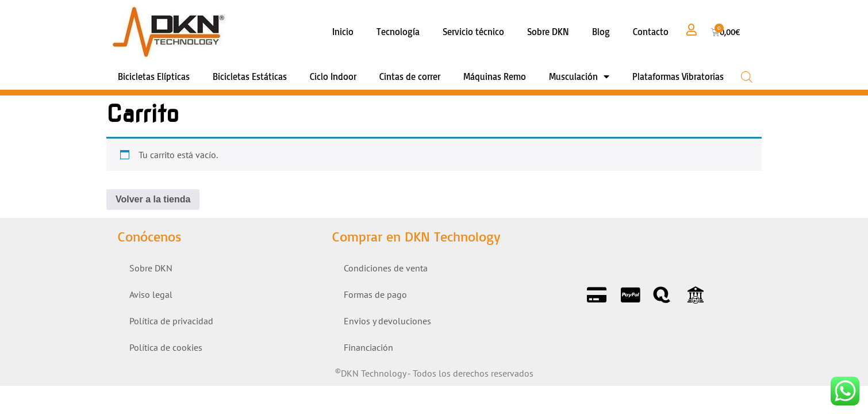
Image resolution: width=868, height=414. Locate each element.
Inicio (343, 32)
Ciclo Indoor (333, 76)
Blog (601, 32)
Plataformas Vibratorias (678, 76)
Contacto (651, 32)
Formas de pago (375, 294)
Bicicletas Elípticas (154, 76)
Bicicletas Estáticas (250, 76)
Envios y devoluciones (387, 321)
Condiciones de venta (386, 268)
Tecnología (398, 32)
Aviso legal (151, 294)
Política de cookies (166, 347)
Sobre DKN (548, 32)
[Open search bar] (747, 77)
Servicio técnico (473, 32)
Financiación (368, 347)
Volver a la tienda (153, 199)
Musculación (579, 76)
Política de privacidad (171, 321)
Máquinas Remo (495, 76)
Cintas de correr (410, 76)
